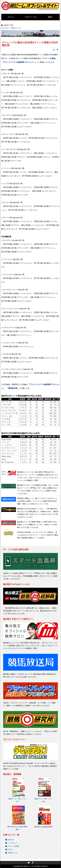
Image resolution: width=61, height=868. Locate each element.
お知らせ (11, 840)
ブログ (10, 849)
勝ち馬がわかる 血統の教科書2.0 (17, 828)
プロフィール (31, 17)
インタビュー (13, 843)
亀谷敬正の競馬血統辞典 (44, 827)
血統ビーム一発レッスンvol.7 (17, 800)
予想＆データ (16, 28)
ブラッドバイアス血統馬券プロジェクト (19, 62)
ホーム (11, 17)
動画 (50, 17)
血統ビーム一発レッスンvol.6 (44, 800)
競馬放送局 (13, 388)
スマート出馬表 (49, 58)
